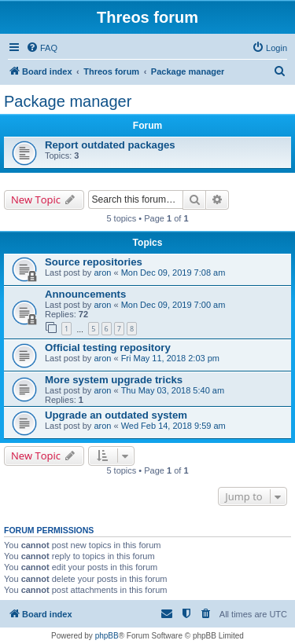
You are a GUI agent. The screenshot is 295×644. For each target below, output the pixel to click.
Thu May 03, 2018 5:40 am (173, 390)
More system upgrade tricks (114, 380)
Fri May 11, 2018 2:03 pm (170, 358)
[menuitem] (42, 48)
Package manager (68, 101)
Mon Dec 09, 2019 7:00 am (173, 305)
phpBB (107, 636)
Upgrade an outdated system (116, 415)
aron (102, 273)
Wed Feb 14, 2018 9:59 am (173, 426)
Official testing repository (108, 348)
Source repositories (94, 262)
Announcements (85, 294)
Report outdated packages (110, 145)
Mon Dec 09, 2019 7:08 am (173, 273)
